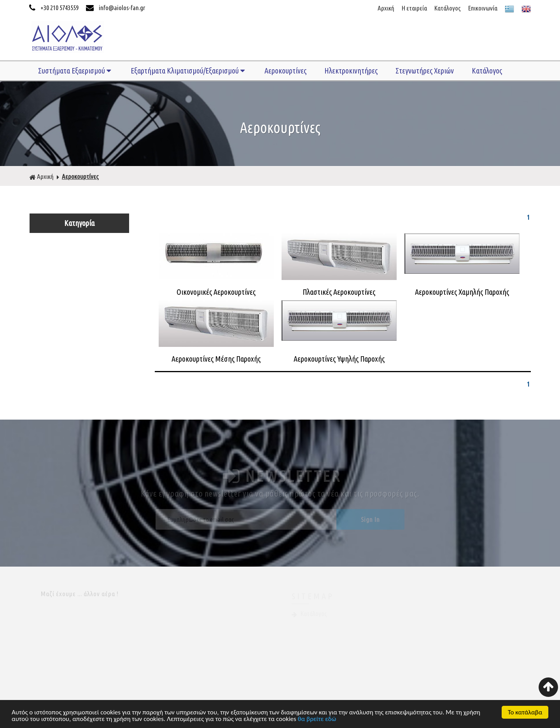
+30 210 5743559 (54, 8)
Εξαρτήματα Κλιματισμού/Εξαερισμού (189, 71)
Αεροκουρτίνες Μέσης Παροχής (216, 359)
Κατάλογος (448, 8)
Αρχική (386, 8)
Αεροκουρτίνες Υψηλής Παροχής (339, 359)
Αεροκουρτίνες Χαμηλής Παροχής (462, 292)
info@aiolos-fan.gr (115, 8)
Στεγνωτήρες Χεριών (425, 71)
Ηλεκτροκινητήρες (351, 71)
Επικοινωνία (483, 8)
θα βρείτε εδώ (317, 720)
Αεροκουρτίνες (285, 71)
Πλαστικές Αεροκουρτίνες (339, 292)
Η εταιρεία (414, 8)
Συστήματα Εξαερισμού (75, 71)
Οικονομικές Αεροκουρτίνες (216, 292)
